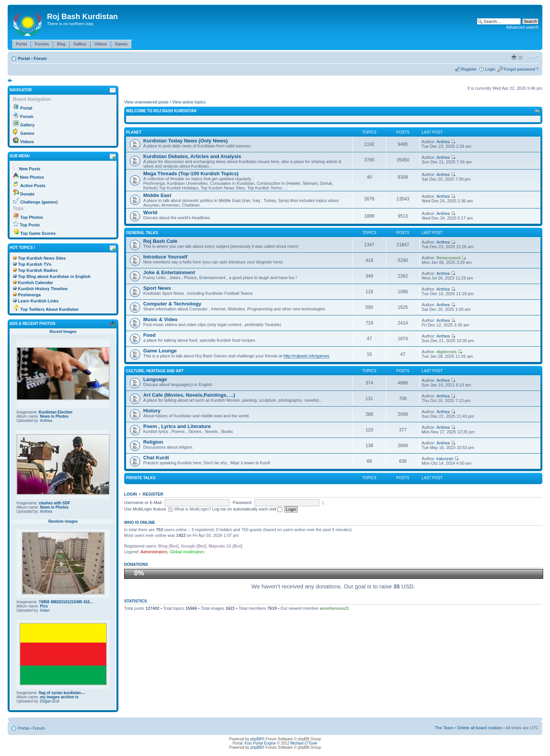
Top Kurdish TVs (35, 264)
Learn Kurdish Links (38, 301)
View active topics (189, 102)
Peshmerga (29, 295)
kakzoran (445, 459)
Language (155, 379)
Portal (24, 58)
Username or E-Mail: (143, 502)
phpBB (256, 739)
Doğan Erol (50, 701)
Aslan (45, 610)
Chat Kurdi (156, 458)
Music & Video (160, 319)
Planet (134, 132)
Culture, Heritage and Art (155, 371)
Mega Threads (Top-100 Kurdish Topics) (191, 174)
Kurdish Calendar (36, 283)
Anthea (46, 421)
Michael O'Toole (304, 743)
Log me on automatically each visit (247, 509)
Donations (136, 564)
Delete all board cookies (480, 728)
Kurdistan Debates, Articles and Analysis (192, 156)
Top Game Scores (38, 233)
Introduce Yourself (165, 257)
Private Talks (141, 478)
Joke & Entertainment (169, 272)
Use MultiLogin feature (145, 509)
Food (149, 335)
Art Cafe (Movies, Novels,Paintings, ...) (189, 395)
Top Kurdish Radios (38, 270)
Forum (40, 58)
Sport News (157, 288)
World (150, 212)
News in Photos (54, 416)
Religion (153, 442)
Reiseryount (449, 258)
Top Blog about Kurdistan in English (54, 276)
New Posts (30, 169)
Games (27, 133)
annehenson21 (334, 608)
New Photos (32, 177)
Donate (27, 194)
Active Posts (33, 186)
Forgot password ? (521, 69)
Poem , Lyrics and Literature (177, 426)
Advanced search (522, 27)
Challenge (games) (39, 202)
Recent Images (63, 332)
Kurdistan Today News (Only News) (185, 141)
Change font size (533, 57)
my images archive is (59, 697)
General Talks (142, 233)
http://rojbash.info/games (306, 356)
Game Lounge (160, 351)
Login (490, 69)
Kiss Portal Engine (260, 743)
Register (469, 69)
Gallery (27, 125)
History (152, 411)
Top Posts (30, 225)
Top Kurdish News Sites (42, 258)
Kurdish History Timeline (43, 289)
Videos (27, 142)
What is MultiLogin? (192, 509)
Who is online (140, 522)
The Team (444, 728)
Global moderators (187, 552)
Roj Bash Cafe (160, 241)
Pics (44, 606)
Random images (63, 521)
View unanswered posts (146, 102)
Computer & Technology (172, 304)
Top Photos (32, 217)
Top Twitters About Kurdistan (49, 309)
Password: (242, 502)
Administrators (154, 552)
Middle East (157, 195)
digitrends (447, 352)
